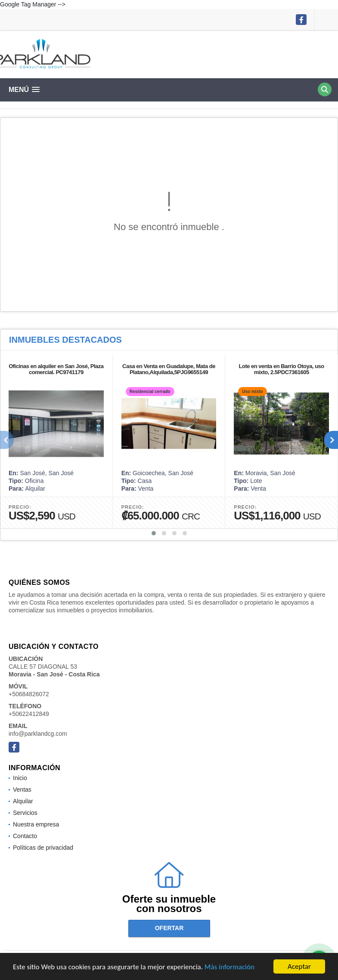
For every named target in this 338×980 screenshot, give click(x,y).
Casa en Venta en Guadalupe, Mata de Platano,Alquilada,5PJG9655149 (169, 369)
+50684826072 (29, 694)
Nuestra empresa (36, 824)
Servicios (25, 813)
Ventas (22, 790)
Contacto (25, 836)
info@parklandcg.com (38, 734)
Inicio (20, 778)
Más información (229, 968)
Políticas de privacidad (43, 848)
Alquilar (23, 801)
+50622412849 (29, 714)
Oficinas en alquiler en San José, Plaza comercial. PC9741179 (56, 369)
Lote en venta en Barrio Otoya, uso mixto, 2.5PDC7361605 (282, 369)
